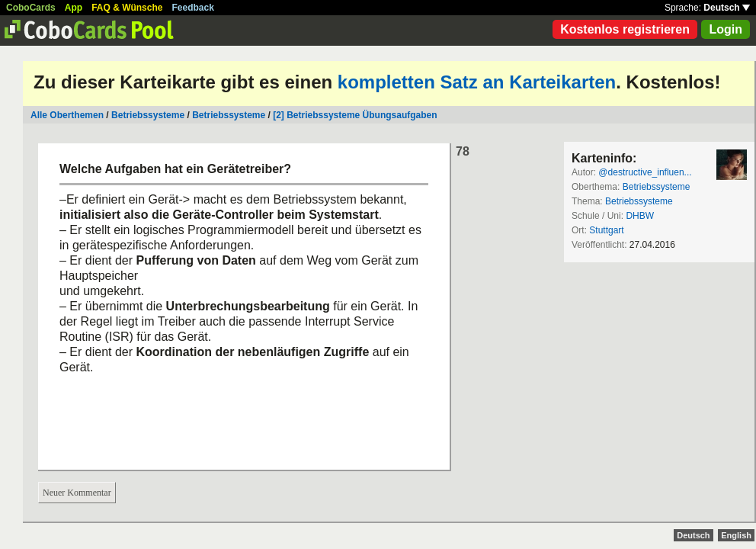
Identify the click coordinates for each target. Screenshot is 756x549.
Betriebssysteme (148, 115)
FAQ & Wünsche (127, 8)
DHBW (640, 216)
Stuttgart (606, 230)
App (74, 8)
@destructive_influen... (645, 172)
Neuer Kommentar (77, 493)
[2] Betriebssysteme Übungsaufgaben (355, 115)
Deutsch (727, 8)
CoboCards (31, 8)
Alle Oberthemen (67, 115)
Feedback (193, 8)
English (736, 535)
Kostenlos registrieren (625, 29)
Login (726, 29)
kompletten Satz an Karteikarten (477, 82)
